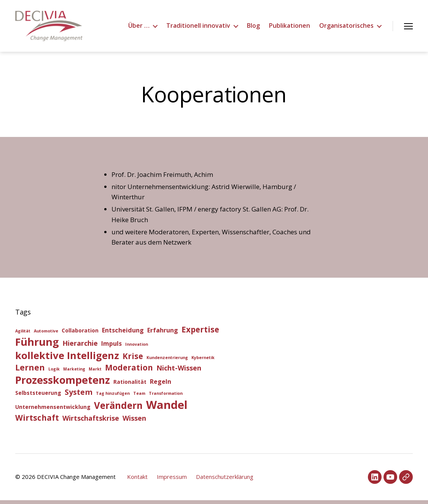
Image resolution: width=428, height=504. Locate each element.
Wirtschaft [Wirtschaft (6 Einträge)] (37, 421)
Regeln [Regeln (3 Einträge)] (161, 385)
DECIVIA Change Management (76, 480)
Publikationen (290, 28)
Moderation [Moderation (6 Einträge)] (129, 371)
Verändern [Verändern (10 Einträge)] (118, 409)
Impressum (172, 480)
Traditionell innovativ (198, 28)
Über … (139, 28)
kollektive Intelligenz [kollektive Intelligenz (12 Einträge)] (67, 359)
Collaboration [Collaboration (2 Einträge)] (80, 334)
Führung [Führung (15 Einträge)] (37, 346)
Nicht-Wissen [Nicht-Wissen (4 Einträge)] (179, 372)
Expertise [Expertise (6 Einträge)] (200, 333)
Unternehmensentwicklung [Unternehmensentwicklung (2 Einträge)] (53, 411)
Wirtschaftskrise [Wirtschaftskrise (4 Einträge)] (91, 422)
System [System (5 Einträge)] (79, 396)
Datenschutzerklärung (225, 480)
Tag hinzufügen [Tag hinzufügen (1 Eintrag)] (113, 397)
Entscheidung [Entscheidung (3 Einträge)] (123, 334)
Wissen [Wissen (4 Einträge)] (134, 422)
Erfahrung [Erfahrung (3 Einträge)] (163, 334)
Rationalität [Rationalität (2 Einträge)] (130, 386)
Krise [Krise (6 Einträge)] (133, 360)
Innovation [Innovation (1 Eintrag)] (137, 348)
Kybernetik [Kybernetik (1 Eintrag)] (203, 361)
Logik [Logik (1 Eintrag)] (54, 373)
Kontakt (137, 480)
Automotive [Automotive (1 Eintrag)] (46, 335)
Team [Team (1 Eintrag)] (139, 397)
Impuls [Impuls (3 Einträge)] (111, 347)
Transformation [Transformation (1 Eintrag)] (166, 397)
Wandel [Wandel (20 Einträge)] (167, 409)
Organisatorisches (346, 28)
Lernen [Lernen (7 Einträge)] (30, 371)
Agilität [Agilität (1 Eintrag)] (23, 335)
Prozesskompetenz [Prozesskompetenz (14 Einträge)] (63, 384)
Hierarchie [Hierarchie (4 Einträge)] (80, 347)
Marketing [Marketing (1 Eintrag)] (74, 373)
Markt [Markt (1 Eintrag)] (95, 373)
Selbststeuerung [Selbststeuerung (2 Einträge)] (38, 397)
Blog (253, 28)
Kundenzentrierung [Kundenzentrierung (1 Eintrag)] (167, 361)
